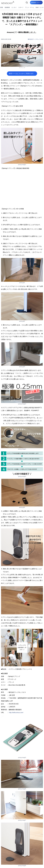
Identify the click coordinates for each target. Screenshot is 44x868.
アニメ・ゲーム (30, 7)
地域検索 (7, 7)
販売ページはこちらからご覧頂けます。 (22, 74)
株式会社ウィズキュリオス (35, 39)
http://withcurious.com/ (16, 713)
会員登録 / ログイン (36, 3)
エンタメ (14, 7)
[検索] (27, 3)
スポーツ (21, 7)
